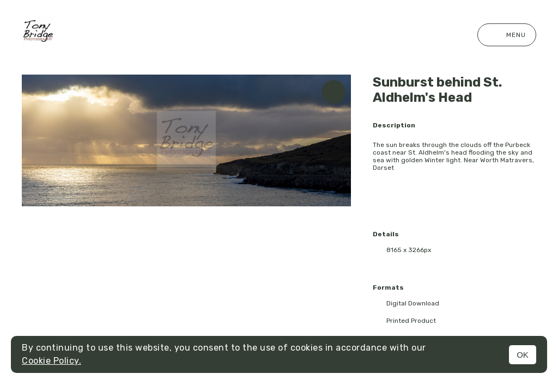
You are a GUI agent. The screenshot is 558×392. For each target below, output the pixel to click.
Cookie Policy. (51, 361)
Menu (507, 35)
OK (523, 355)
